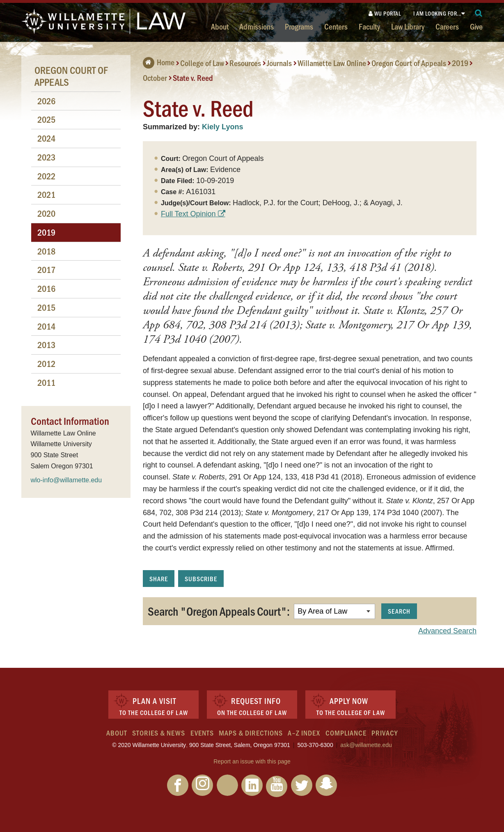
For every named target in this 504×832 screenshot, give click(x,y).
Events (202, 733)
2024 (46, 138)
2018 (46, 251)
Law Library (408, 26)
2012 (46, 363)
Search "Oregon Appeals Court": (219, 611)
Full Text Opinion (188, 214)
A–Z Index (304, 733)
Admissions (257, 26)
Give (476, 26)
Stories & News (159, 733)
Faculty (369, 26)
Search (399, 611)
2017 (46, 269)
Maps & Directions (251, 733)
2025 (46, 119)
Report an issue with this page (252, 761)
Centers (336, 26)
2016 (46, 288)
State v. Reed (193, 78)
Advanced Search (447, 631)
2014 (46, 326)
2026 (46, 101)
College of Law (202, 63)
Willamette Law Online (332, 63)
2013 (46, 345)
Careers (447, 26)
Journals (279, 63)
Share (159, 579)
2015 (46, 307)
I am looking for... (437, 13)
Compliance (346, 733)
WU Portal (385, 13)
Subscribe (201, 579)
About (220, 26)
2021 (46, 194)
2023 (46, 157)
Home (159, 62)
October (155, 78)
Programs (299, 26)
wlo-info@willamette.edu (66, 480)
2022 (46, 176)
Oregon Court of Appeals (409, 63)
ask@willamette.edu (366, 745)
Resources (245, 63)
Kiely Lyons (222, 127)
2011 (46, 382)
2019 (460, 63)
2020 (46, 213)
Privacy (385, 733)
